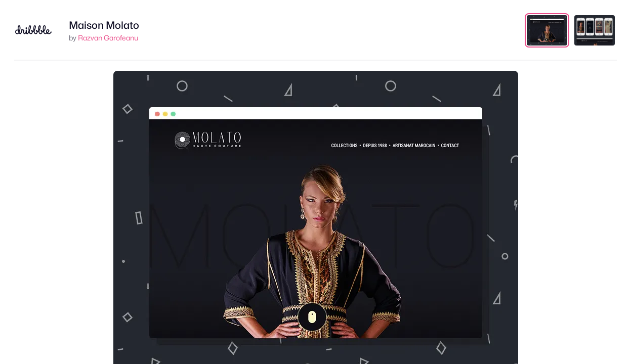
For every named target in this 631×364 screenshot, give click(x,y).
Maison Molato (104, 25)
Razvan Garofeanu (108, 38)
